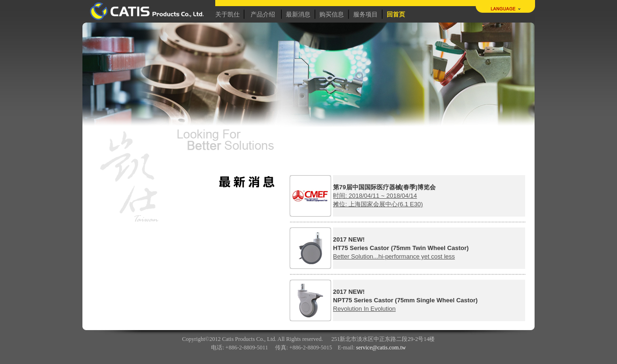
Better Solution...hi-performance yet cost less (394, 256)
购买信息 (332, 14)
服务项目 (365, 14)
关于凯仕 (227, 14)
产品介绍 (263, 14)
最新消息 (298, 14)
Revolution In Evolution (364, 309)
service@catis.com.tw (381, 348)
